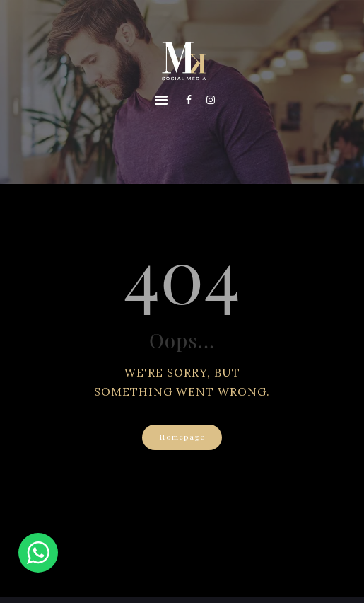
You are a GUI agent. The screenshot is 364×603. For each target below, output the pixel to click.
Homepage (182, 437)
